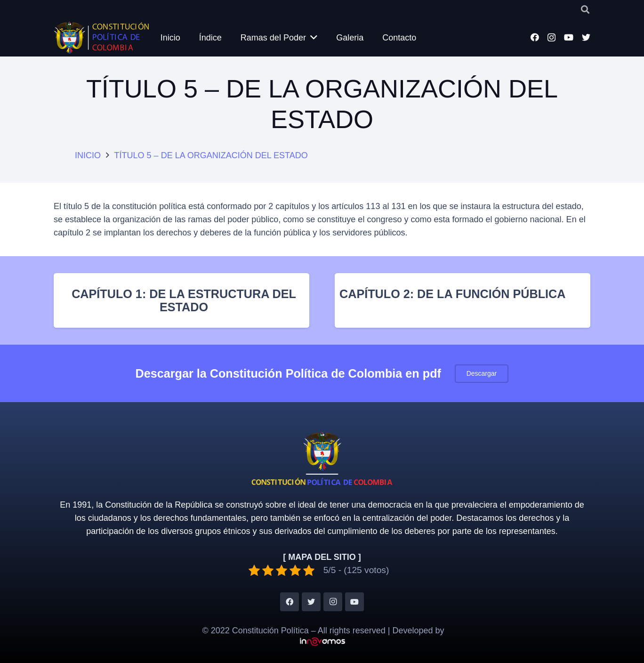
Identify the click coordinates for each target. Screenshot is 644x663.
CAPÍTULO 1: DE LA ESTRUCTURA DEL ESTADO (184, 300)
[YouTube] (569, 37)
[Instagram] (551, 38)
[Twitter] (586, 37)
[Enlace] (102, 38)
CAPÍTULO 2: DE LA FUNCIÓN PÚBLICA (452, 294)
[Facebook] (535, 37)
